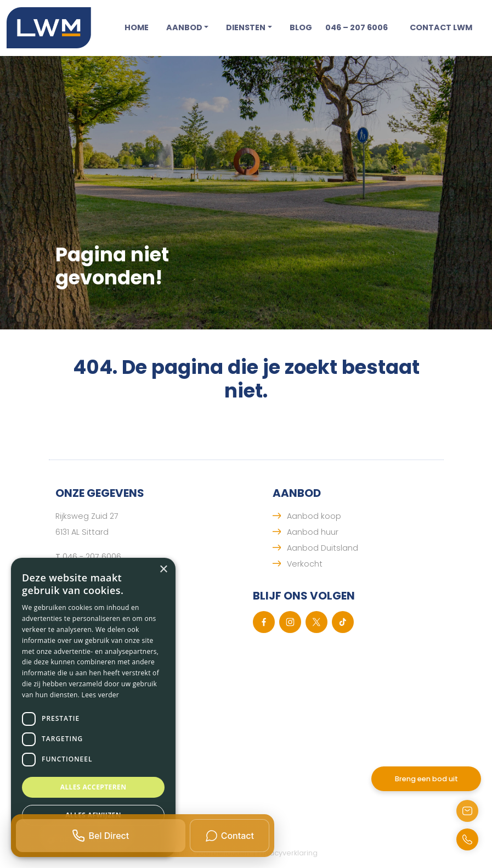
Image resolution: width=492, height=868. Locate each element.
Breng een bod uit (426, 779)
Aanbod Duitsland (323, 548)
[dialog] (93, 707)
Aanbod (184, 27)
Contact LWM (441, 27)
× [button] (163, 570)
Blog (301, 27)
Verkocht (305, 564)
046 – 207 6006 (357, 27)
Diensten (246, 27)
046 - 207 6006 (92, 557)
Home (137, 27)
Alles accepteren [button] (94, 787)
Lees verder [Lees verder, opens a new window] (101, 695)
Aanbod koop (314, 516)
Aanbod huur (313, 532)
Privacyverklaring (287, 853)
